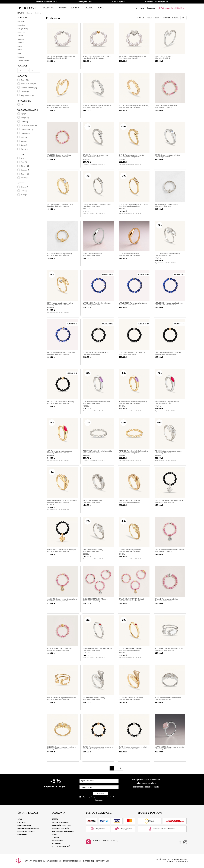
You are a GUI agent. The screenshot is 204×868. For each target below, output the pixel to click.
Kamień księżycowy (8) (29, 126)
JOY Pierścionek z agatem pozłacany (60, 451)
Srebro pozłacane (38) (28, 84)
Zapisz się (101, 794)
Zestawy (20, 36)
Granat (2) (24, 122)
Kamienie (21, 57)
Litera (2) (24, 191)
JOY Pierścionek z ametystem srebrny (96, 402)
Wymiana (56, 837)
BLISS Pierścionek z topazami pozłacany (62, 747)
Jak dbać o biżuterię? (61, 825)
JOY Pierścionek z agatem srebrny (167, 402)
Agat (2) (23, 114)
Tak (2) (23, 105)
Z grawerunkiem (23, 61)
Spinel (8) (24, 145)
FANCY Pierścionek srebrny (93, 500)
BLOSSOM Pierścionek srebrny (94, 698)
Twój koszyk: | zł (171, 8)
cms (175, 862)
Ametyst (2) (25, 118)
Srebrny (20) (25, 174)
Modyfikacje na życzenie (63, 831)
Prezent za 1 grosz (26, 831)
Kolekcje (90, 8)
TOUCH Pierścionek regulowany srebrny (97, 106)
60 (184, 18)
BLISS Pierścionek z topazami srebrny (168, 698)
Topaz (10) (24, 149)
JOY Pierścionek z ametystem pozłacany (133, 402)
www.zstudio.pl (183, 862)
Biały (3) (24, 158)
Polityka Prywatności (62, 846)
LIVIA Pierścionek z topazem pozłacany (61, 303)
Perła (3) (24, 137)
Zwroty (55, 834)
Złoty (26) (24, 162)
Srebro (55, 819)
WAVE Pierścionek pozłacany (58, 106)
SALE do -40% (49, 8)
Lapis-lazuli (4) (26, 133)
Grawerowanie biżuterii (28, 828)
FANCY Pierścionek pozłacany (130, 500)
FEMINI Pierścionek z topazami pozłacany (62, 500)
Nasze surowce (24, 825)
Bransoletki (21, 25)
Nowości (63, 8)
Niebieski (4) (25, 170)
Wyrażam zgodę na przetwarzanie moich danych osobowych (100, 797)
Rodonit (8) (25, 141)
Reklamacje (57, 840)
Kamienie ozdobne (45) (29, 88)
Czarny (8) (24, 178)
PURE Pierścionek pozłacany (129, 254)
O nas (20, 819)
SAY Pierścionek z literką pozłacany (60, 254)
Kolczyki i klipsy (23, 29)
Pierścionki (38, 13)
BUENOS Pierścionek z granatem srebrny (98, 648)
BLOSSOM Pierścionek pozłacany (131, 698)
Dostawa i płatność (60, 828)
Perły (19, 53)
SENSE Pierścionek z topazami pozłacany (134, 204)
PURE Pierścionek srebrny (92, 254)
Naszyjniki (21, 22)
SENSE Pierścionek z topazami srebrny (97, 204)
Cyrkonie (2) (25, 92)
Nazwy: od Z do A (154, 18)
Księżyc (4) (25, 187)
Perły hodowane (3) (27, 96)
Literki (20, 50)
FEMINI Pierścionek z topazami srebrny (168, 451)
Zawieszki (21, 39)
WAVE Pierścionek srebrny (164, 56)
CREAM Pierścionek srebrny (93, 550)
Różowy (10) (25, 166)
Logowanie (140, 8)
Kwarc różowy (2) (27, 130)
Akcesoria (21, 43)
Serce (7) (24, 195)
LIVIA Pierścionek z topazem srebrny (167, 254)
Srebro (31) (25, 80)
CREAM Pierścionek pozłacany (130, 550)
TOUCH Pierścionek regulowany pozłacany (134, 106)
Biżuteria (76, 8)
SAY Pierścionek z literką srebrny (166, 204)
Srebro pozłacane (60, 822)
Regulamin (57, 843)
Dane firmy (22, 834)
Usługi (20, 46)
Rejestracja (151, 8)
